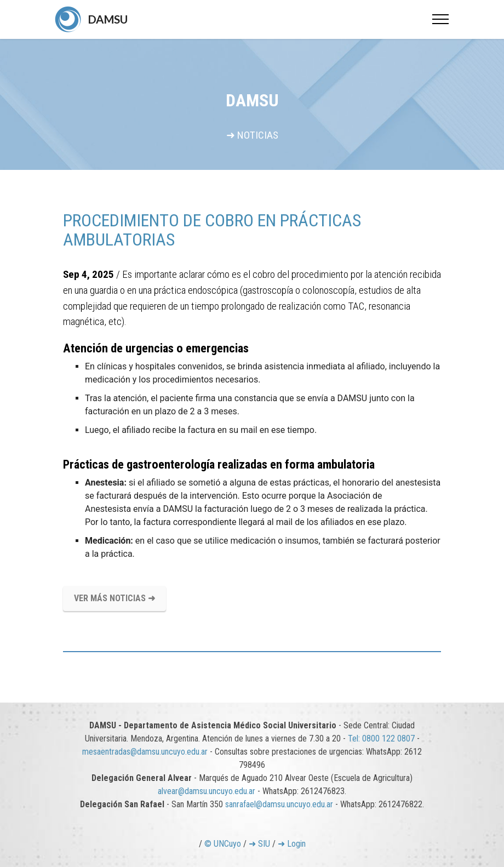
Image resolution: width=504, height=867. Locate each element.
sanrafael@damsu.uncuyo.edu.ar (279, 804)
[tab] (252, 652)
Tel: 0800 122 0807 (381, 738)
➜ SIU (259, 844)
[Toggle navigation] (441, 19)
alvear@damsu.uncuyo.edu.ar (207, 791)
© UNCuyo (223, 844)
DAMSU (108, 19)
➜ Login (292, 844)
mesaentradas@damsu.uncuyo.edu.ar (145, 752)
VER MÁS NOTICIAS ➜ (114, 598)
